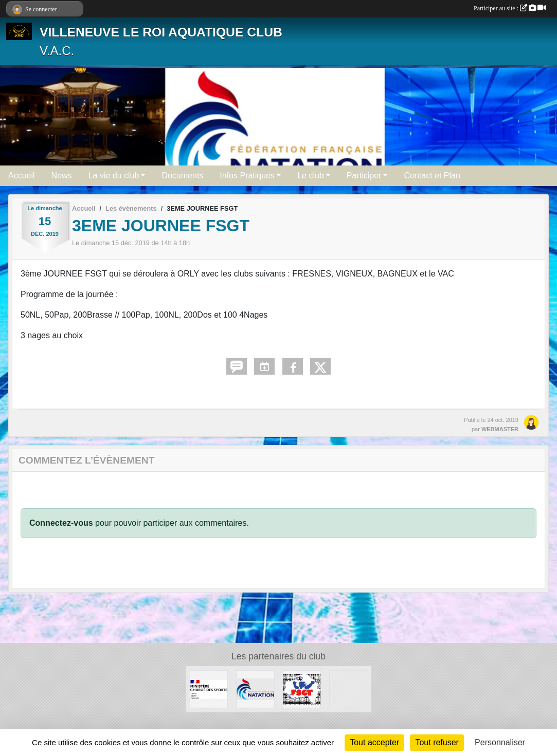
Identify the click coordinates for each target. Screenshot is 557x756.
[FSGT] (302, 688)
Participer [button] (364, 176)
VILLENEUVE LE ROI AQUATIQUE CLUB (161, 32)
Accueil (22, 176)
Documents (182, 176)
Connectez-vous (61, 523)
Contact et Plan (432, 176)
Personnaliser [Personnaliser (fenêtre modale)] (500, 742)
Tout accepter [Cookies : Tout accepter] (374, 742)
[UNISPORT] (348, 688)
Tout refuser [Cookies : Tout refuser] (437, 742)
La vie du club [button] (114, 176)
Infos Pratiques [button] (247, 176)
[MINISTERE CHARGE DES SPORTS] (209, 688)
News (62, 176)
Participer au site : (510, 8)
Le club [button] (311, 176)
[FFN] (255, 688)
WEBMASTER (500, 429)
